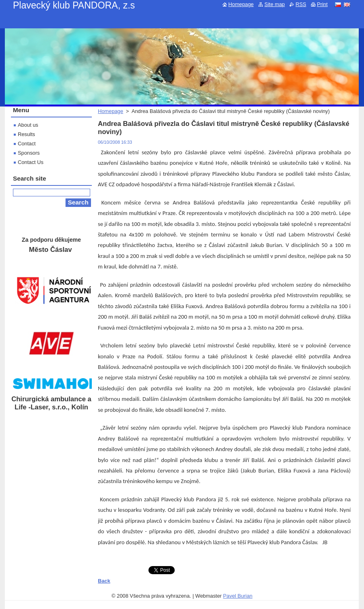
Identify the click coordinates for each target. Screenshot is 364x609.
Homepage (111, 111)
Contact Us (31, 162)
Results (26, 134)
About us (28, 125)
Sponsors (29, 153)
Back (104, 581)
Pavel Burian (238, 596)
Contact (27, 144)
